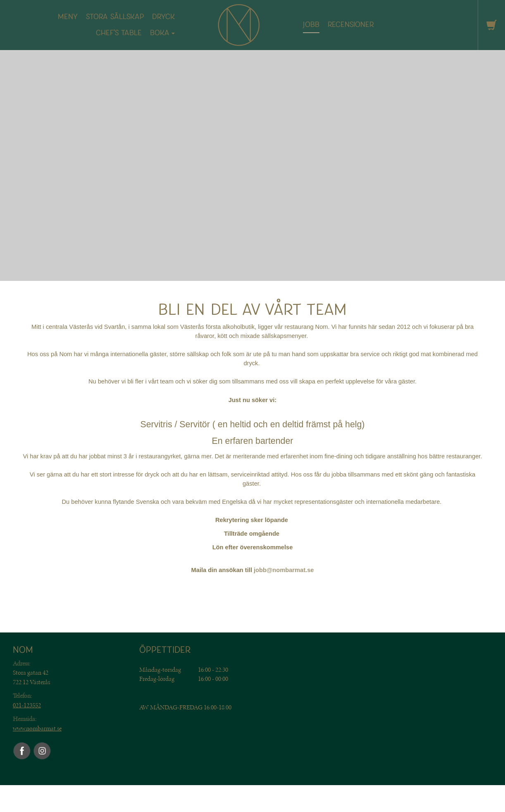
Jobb (311, 25)
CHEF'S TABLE (119, 33)
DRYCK (163, 17)
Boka (162, 33)
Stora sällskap (115, 17)
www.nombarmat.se (37, 728)
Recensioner (351, 25)
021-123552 (27, 705)
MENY (68, 17)
